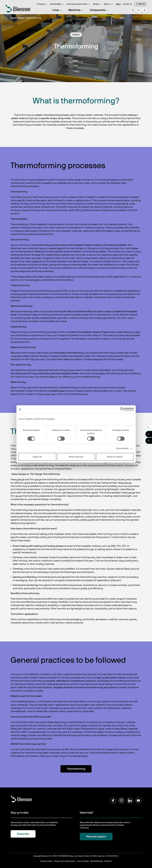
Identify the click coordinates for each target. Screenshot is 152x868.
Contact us (127, 4)
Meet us (109, 4)
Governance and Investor (79, 4)
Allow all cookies (115, 457)
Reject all (37, 457)
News (118, 4)
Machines (76, 10)
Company (42, 4)
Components (99, 10)
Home (13, 18)
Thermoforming (76, 769)
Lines (57, 10)
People (97, 4)
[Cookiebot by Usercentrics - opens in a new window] (122, 409)
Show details (122, 448)
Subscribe (23, 834)
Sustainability (57, 4)
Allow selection (76, 457)
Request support (96, 837)
